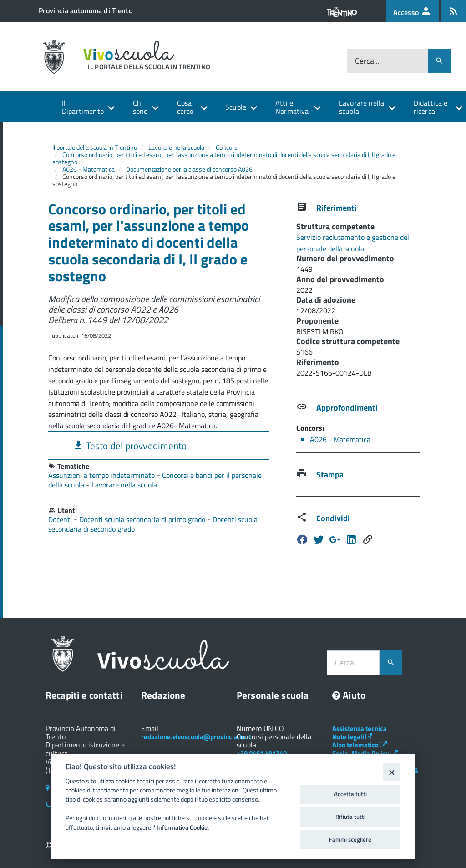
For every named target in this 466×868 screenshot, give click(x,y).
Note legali (352, 737)
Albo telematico (360, 745)
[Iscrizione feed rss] (453, 11)
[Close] (392, 772)
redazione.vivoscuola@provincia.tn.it (196, 737)
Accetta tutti (350, 794)
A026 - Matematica (89, 169)
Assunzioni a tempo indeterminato (102, 475)
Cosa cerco (185, 107)
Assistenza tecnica (360, 728)
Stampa (330, 475)
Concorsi (227, 147)
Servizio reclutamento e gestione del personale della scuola (353, 243)
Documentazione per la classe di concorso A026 (189, 169)
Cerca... (367, 61)
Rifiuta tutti (350, 817)
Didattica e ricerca (431, 107)
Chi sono (140, 107)
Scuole (236, 107)
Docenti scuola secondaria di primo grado (143, 519)
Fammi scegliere (350, 839)
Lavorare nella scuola (362, 107)
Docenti (61, 519)
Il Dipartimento (83, 107)
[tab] (159, 445)
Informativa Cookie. (183, 827)
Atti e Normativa (292, 107)
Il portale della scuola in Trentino (95, 147)
